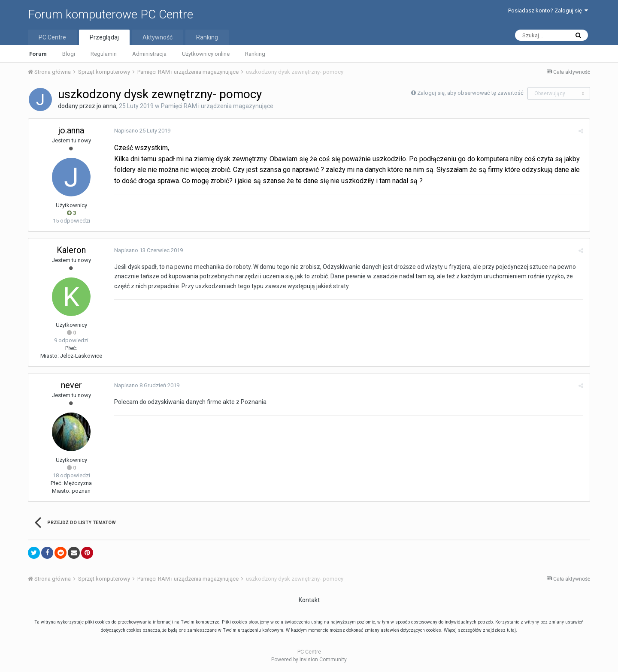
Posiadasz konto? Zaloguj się (548, 11)
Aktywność (158, 37)
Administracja (149, 54)
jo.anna (106, 106)
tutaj (511, 630)
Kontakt (309, 600)
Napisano (142, 131)
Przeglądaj (104, 37)
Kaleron (71, 250)
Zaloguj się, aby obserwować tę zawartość (470, 93)
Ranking (255, 54)
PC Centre (52, 37)
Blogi (69, 54)
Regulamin (104, 54)
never (71, 385)
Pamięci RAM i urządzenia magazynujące (217, 106)
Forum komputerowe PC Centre (111, 14)
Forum (38, 54)
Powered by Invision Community (309, 660)
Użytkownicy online (206, 54)
